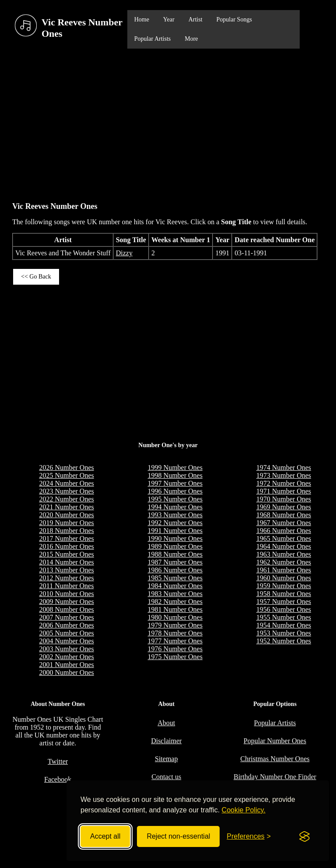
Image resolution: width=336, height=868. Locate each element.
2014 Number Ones (66, 562)
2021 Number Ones (66, 507)
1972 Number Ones (284, 483)
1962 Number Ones (284, 562)
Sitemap (166, 759)
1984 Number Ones (175, 586)
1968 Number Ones (284, 515)
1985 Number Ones (175, 578)
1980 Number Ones (175, 617)
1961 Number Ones (284, 570)
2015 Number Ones (66, 554)
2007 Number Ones (66, 617)
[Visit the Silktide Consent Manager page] (304, 836)
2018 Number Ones (66, 531)
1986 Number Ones (175, 570)
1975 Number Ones (175, 657)
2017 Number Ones (66, 538)
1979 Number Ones (175, 625)
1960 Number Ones (284, 578)
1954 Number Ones (284, 625)
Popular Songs (234, 19)
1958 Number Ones (284, 594)
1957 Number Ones (284, 602)
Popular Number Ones (275, 741)
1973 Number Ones (284, 475)
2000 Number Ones (66, 672)
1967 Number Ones (284, 523)
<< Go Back (36, 277)
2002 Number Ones (66, 657)
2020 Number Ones (66, 515)
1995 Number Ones (175, 499)
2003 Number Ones (66, 649)
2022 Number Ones (66, 499)
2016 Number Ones (66, 546)
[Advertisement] (168, 121)
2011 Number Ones (67, 586)
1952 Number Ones (284, 641)
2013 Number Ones (66, 570)
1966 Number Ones (284, 531)
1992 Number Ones (175, 523)
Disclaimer (166, 741)
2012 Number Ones (66, 578)
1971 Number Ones (284, 491)
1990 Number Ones (175, 538)
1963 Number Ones (284, 554)
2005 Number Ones (66, 633)
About (166, 723)
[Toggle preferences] (249, 836)
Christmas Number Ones (275, 759)
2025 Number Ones (66, 475)
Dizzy (124, 253)
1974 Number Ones (284, 468)
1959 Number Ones (284, 586)
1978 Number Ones (175, 633)
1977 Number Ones (175, 641)
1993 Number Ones (175, 515)
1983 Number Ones (175, 594)
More (191, 39)
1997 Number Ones (175, 483)
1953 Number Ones (284, 633)
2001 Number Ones (66, 665)
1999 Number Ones (175, 468)
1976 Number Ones (175, 649)
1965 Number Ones (284, 538)
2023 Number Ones (66, 491)
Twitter (58, 761)
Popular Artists (153, 39)
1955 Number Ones (284, 617)
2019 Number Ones (66, 523)
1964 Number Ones (284, 546)
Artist (196, 19)
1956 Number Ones (284, 609)
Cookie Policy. (244, 810)
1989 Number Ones (175, 546)
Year (169, 19)
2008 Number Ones (66, 609)
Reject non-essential (178, 836)
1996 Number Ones (175, 491)
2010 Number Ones (66, 594)
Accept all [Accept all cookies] (105, 836)
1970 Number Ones (284, 499)
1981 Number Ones (175, 609)
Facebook (58, 779)
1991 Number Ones (175, 531)
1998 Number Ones (175, 475)
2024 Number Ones (66, 483)
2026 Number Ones (66, 468)
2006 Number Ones (66, 625)
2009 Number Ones (66, 602)
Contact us (166, 777)
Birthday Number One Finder (275, 777)
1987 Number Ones (175, 562)
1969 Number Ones (284, 507)
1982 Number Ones (175, 602)
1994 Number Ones (175, 507)
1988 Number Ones (175, 554)
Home (142, 19)
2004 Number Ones (66, 641)
